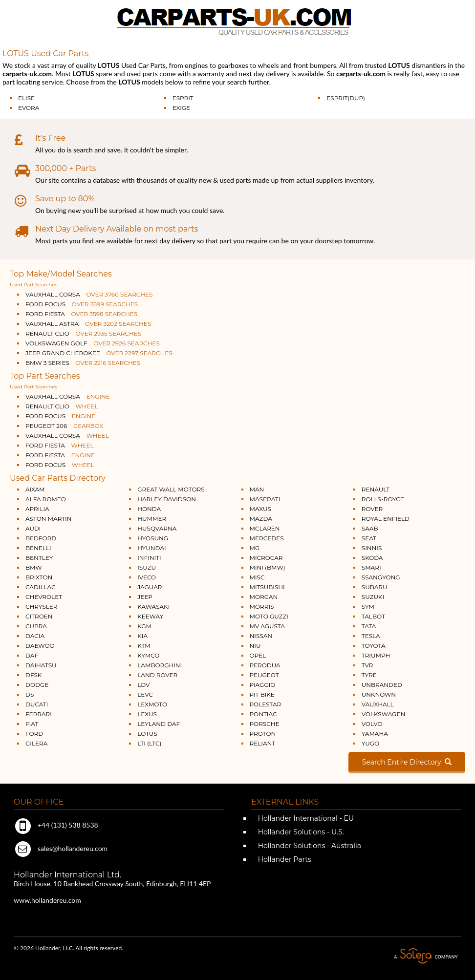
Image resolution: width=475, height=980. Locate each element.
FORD (34, 734)
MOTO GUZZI (269, 616)
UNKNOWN (379, 694)
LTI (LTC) (149, 743)
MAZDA (261, 519)
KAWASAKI (153, 607)
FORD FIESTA (81, 314)
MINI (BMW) (268, 567)
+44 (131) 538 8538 (56, 825)
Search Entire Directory (407, 762)
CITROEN (39, 616)
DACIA (35, 636)
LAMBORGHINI (160, 665)
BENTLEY (39, 558)
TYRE (369, 675)
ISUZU (147, 567)
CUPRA (36, 626)
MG (255, 548)
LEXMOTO (152, 704)
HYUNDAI (151, 548)
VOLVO (372, 724)
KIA (142, 636)
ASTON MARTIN (49, 519)
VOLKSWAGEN (383, 714)
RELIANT (263, 743)
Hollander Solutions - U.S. (300, 832)
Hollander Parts (284, 859)
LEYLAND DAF (159, 724)
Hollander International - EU (305, 818)
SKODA (372, 558)
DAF (32, 655)
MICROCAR (266, 558)
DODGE (37, 685)
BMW (34, 567)
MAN (257, 489)
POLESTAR (266, 704)
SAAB (370, 528)
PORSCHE (265, 724)
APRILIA (37, 509)
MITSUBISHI (267, 587)
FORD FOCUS (82, 304)
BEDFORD (41, 538)
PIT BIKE (262, 694)
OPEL (258, 655)
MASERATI (265, 499)
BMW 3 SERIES (83, 363)
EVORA (29, 108)
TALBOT (373, 616)
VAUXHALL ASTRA (88, 324)
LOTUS (147, 734)
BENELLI (38, 548)
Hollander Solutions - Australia (309, 846)
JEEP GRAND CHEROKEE (99, 353)
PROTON (263, 734)
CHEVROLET (44, 597)
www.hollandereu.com (47, 900)
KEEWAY (150, 616)
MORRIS (262, 607)
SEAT (369, 538)
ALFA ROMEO (46, 499)
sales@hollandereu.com (61, 848)
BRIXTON (39, 577)
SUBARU (375, 587)
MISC (257, 577)
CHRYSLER (41, 607)
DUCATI (37, 704)
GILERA (36, 743)
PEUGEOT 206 (64, 426)
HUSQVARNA (157, 528)
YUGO (370, 743)
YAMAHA (375, 734)
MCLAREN (265, 528)
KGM (144, 626)
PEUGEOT (264, 675)
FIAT (32, 724)
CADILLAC (41, 587)
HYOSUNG (153, 538)
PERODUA (265, 665)
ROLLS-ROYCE (383, 499)
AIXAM (35, 489)
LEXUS (147, 714)
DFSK (33, 675)
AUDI (33, 528)
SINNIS (372, 548)
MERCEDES (267, 538)
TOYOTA (374, 646)
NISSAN (261, 636)
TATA (369, 626)
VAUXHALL (378, 704)
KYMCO (148, 655)
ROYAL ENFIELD (386, 519)
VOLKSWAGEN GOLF (93, 343)
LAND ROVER (157, 675)
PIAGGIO (263, 685)
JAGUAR (150, 587)
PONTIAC (263, 714)
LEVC (145, 694)
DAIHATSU (41, 665)
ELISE (26, 98)
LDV (143, 685)
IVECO (147, 577)
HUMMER (152, 519)
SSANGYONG (381, 577)
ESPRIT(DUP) (346, 98)
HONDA (149, 509)
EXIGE (182, 108)
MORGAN (264, 597)
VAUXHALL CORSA (89, 294)
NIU (255, 646)
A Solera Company (426, 956)
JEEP (145, 597)
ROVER (372, 509)
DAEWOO (40, 646)
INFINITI (149, 558)
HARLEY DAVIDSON (167, 499)
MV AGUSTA (267, 626)
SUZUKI (373, 597)
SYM (368, 607)
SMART (372, 567)
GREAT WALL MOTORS (171, 489)
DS (30, 694)
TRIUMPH (376, 655)
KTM (144, 646)
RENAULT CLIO (83, 333)
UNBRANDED (382, 685)
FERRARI (39, 714)
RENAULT (376, 489)
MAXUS (260, 509)
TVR (367, 665)
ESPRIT (183, 98)
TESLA (371, 636)
